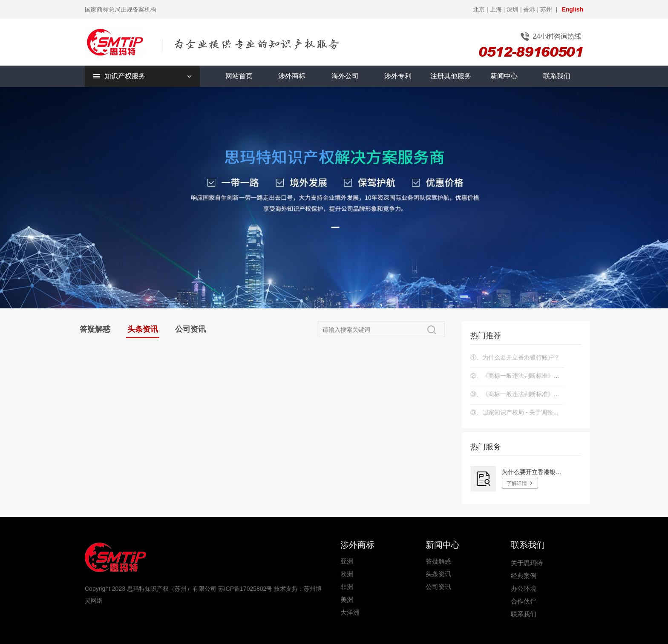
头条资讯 (143, 329)
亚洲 (347, 561)
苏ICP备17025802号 (245, 589)
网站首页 (239, 76)
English (572, 9)
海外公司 (345, 76)
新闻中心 (504, 76)
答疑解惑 (95, 329)
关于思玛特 (527, 563)
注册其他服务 (451, 76)
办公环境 (524, 588)
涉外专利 (398, 76)
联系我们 (557, 76)
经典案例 (524, 576)
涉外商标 (292, 76)
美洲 (347, 599)
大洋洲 (350, 612)
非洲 (347, 587)
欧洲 (347, 574)
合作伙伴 (524, 601)
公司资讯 (190, 329)
